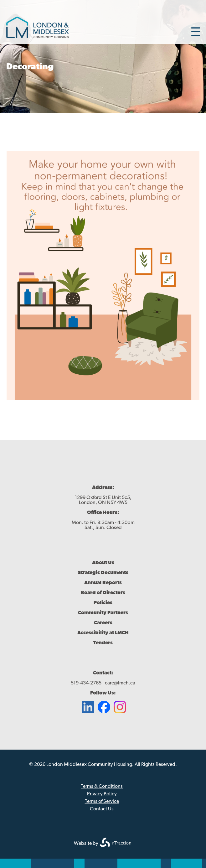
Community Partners (103, 613)
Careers (103, 623)
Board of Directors (103, 593)
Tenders (103, 643)
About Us (103, 563)
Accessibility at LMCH (103, 633)
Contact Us (102, 809)
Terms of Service (102, 802)
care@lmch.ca (120, 683)
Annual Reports (103, 583)
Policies (103, 603)
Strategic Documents (103, 573)
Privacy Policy (102, 794)
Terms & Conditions (102, 787)
